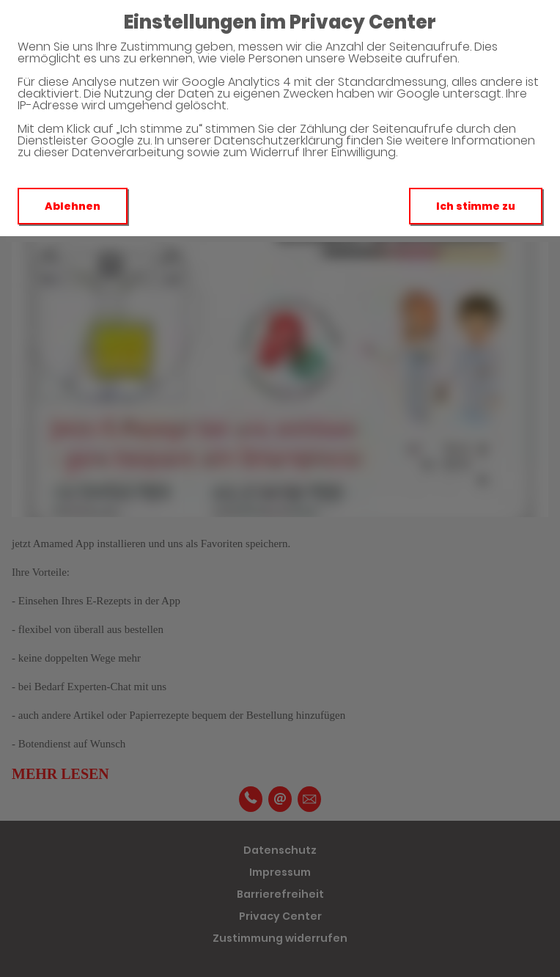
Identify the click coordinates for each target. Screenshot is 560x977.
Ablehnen (73, 206)
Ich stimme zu (476, 206)
